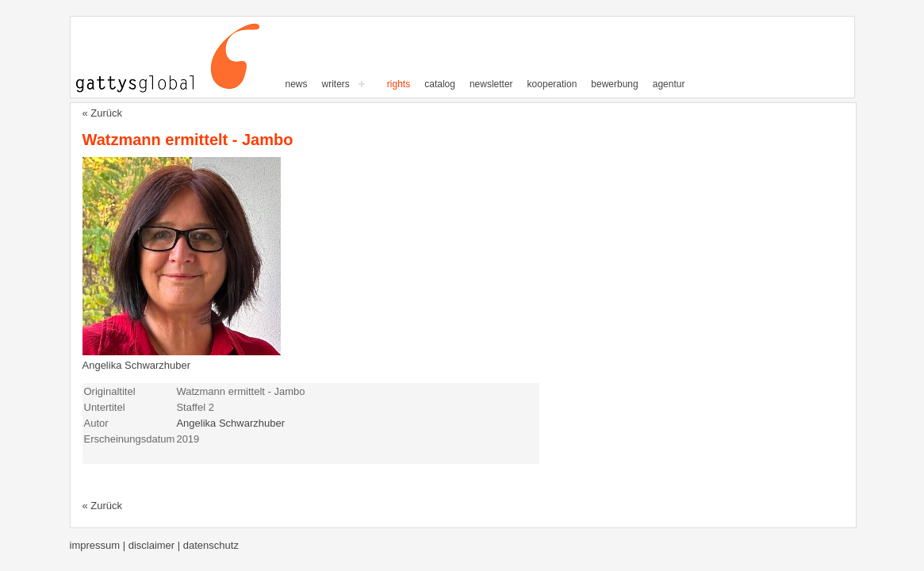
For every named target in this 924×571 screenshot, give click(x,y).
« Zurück (103, 113)
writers (336, 84)
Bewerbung (614, 84)
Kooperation (552, 84)
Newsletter (491, 84)
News (297, 84)
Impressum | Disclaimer (124, 545)
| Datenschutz (208, 545)
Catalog (440, 84)
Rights (399, 84)
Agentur (669, 84)
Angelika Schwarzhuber (137, 365)
